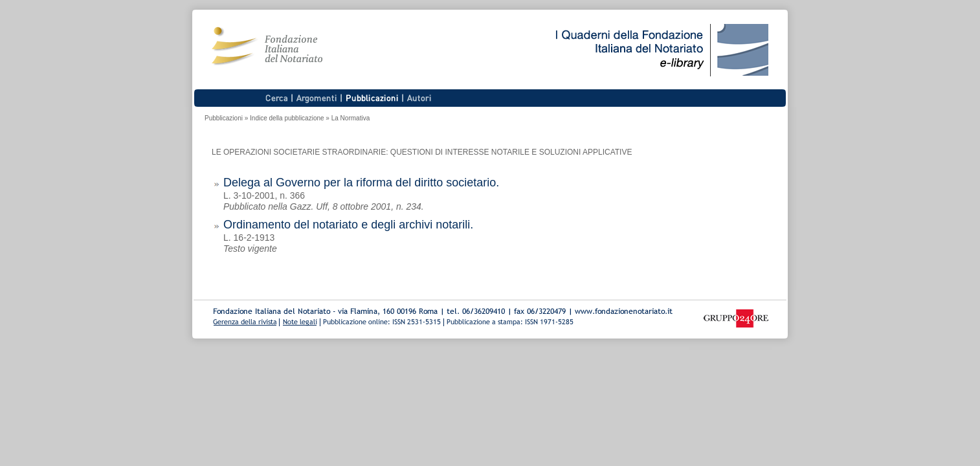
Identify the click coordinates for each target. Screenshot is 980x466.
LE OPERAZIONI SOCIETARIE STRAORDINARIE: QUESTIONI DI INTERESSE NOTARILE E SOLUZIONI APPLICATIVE (422, 152)
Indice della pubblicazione (287, 118)
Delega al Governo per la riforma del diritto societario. (361, 183)
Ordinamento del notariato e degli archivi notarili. (348, 225)
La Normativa (351, 118)
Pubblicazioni (224, 118)
